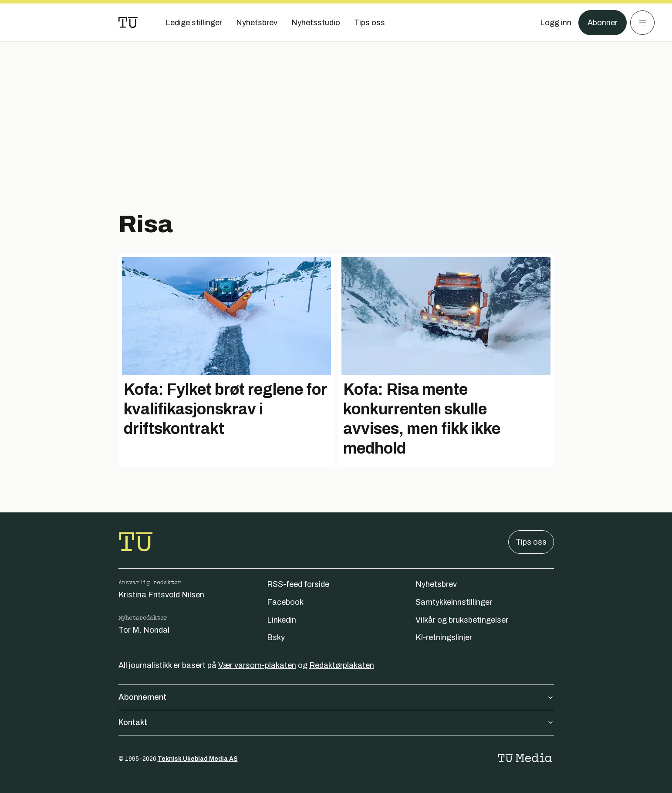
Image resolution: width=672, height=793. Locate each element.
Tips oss (531, 542)
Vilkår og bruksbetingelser (462, 620)
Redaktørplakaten (342, 665)
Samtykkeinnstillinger (454, 602)
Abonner (603, 23)
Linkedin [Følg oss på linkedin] (282, 620)
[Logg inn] (556, 23)
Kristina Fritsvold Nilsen (161, 595)
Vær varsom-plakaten (257, 665)
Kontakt (336, 722)
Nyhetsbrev (436, 584)
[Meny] (642, 23)
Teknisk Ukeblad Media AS (198, 759)
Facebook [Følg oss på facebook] (285, 602)
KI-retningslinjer (444, 637)
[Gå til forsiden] (128, 23)
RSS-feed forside (298, 584)
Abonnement (336, 697)
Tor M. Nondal (144, 630)
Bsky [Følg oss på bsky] (276, 637)
